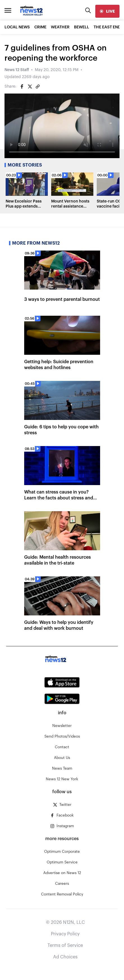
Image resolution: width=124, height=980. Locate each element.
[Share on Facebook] (22, 87)
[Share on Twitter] (30, 87)
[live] (107, 11)
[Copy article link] (38, 87)
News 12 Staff (17, 70)
